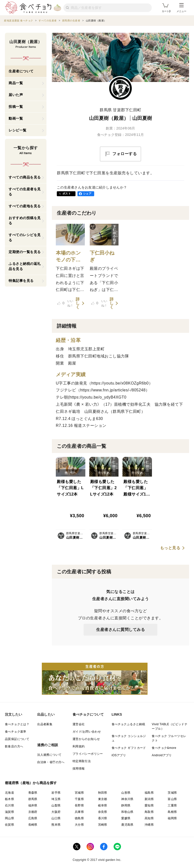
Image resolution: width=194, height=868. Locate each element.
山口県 (56, 818)
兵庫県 (79, 812)
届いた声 (16, 95)
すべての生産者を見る (25, 192)
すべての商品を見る (25, 177)
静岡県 (126, 805)
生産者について (21, 71)
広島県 (33, 818)
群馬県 (33, 799)
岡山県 (9, 818)
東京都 (103, 799)
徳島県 (79, 818)
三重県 (172, 805)
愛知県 (149, 805)
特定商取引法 (82, 761)
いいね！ (65, 303)
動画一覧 (16, 118)
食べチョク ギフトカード (129, 748)
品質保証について (17, 739)
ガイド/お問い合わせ (87, 732)
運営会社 (79, 724)
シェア (87, 193)
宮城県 (79, 793)
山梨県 (56, 805)
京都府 (33, 812)
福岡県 (172, 818)
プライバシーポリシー (88, 754)
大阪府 (56, 812)
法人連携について (49, 755)
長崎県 (33, 825)
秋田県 (103, 793)
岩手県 (56, 793)
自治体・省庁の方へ (51, 762)
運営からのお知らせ (86, 739)
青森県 (33, 793)
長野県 (79, 805)
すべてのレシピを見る (25, 237)
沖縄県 (149, 825)
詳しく (78, 303)
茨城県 (172, 793)
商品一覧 (16, 83)
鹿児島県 (127, 825)
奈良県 (103, 812)
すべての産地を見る (25, 206)
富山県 (172, 799)
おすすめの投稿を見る (25, 220)
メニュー (181, 8)
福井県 (33, 805)
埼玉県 (56, 799)
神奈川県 (127, 799)
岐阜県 (103, 805)
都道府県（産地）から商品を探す (31, 783)
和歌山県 (127, 812)
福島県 (149, 793)
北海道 (9, 793)
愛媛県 (126, 818)
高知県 (149, 818)
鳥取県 (149, 812)
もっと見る (170, 548)
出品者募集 (45, 724)
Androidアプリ (162, 755)
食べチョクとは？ (17, 724)
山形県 (126, 793)
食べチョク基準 (16, 732)
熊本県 (56, 825)
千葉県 (79, 799)
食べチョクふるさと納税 (128, 724)
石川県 (9, 805)
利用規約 (79, 746)
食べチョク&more (164, 748)
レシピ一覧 (18, 130)
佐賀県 (9, 825)
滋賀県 (9, 812)
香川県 (103, 818)
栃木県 (9, 799)
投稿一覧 (16, 107)
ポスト (67, 193)
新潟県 (149, 799)
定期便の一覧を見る (25, 252)
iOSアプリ (119, 755)
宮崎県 (103, 825)
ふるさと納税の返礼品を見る (25, 266)
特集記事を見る (21, 281)
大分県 (79, 825)
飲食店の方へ (14, 746)
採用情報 (79, 769)
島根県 (172, 812)
